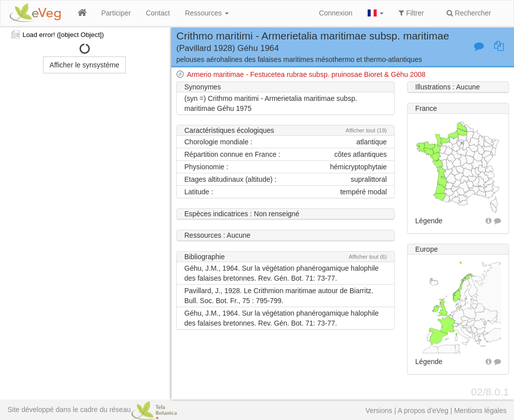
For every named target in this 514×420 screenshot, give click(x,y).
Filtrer (411, 13)
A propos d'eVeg (423, 411)
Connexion (336, 13)
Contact (158, 13)
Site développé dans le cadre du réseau (92, 410)
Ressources (207, 13)
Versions (379, 411)
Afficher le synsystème (84, 65)
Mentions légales (480, 411)
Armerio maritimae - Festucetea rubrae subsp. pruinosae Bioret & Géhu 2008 (306, 74)
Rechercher (469, 13)
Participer (116, 13)
